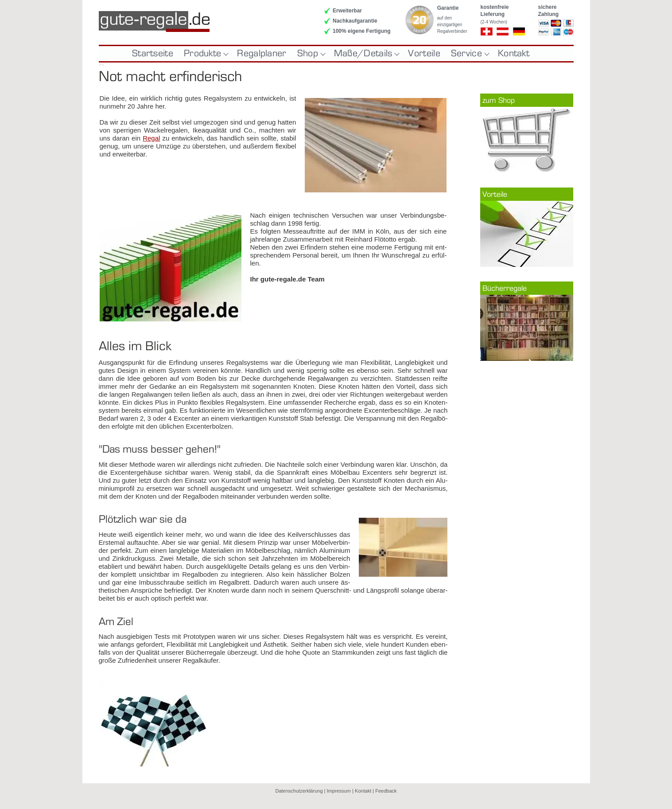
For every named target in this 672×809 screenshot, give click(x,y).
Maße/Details (366, 54)
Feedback (386, 791)
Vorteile (424, 54)
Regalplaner (262, 54)
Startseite (153, 54)
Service (469, 54)
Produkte (205, 54)
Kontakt (514, 54)
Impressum (339, 791)
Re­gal (151, 138)
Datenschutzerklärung (299, 791)
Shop (310, 54)
